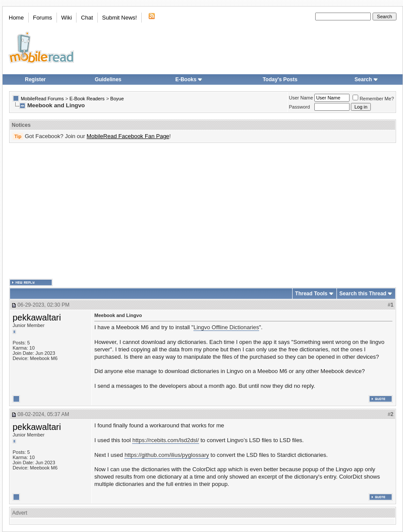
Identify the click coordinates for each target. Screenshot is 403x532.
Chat (87, 18)
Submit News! (120, 18)
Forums (43, 18)
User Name (301, 98)
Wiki (67, 18)
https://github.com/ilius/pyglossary (167, 455)
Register (35, 79)
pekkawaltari (37, 317)
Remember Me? (373, 99)
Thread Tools (311, 294)
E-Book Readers (87, 99)
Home (16, 18)
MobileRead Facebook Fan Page (128, 136)
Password (300, 107)
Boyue (117, 99)
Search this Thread (363, 294)
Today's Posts (280, 79)
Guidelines (108, 79)
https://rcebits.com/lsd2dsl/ (165, 440)
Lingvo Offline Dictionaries (226, 327)
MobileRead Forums (42, 99)
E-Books (189, 79)
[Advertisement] (186, 211)
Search (366, 79)
